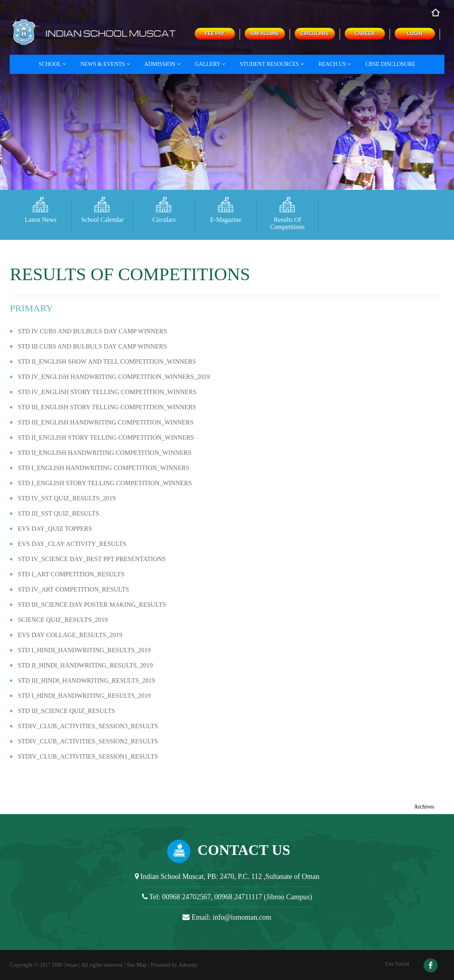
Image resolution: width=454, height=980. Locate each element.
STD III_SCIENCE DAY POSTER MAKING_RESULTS (92, 605)
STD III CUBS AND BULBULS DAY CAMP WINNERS (92, 346)
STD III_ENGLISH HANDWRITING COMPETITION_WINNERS (106, 422)
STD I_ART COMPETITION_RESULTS (71, 574)
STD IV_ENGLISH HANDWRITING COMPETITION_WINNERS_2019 (114, 377)
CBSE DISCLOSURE (390, 64)
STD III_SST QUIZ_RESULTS (58, 513)
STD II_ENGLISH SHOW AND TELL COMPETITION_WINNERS (107, 362)
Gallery (210, 64)
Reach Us (335, 64)
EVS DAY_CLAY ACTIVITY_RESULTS (72, 544)
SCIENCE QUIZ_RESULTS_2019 (63, 620)
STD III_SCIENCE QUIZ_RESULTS (66, 711)
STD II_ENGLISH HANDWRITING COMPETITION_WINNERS (104, 453)
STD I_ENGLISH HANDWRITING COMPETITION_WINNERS (103, 468)
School (52, 64)
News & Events (105, 64)
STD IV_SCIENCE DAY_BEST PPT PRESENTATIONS (92, 559)
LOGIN (415, 34)
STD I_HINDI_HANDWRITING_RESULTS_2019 (84, 650)
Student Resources (272, 64)
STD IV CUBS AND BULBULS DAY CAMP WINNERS (92, 331)
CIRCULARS (315, 34)
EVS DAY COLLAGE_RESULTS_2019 (70, 635)
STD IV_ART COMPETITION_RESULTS (73, 589)
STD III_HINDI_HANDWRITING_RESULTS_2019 (86, 680)
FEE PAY (215, 34)
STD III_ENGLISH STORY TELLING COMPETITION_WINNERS (107, 407)
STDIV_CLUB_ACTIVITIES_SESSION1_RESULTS (88, 756)
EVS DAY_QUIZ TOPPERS (55, 529)
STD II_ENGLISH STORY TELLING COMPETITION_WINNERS (106, 437)
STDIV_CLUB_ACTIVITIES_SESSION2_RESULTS (88, 741)
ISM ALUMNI (265, 34)
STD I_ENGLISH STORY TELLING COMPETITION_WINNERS (105, 483)
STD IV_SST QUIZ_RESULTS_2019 (66, 498)
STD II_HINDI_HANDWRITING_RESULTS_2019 (85, 665)
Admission (162, 64)
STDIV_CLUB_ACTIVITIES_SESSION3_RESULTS (88, 726)
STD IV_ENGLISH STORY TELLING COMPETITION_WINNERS (107, 392)
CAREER (365, 34)
